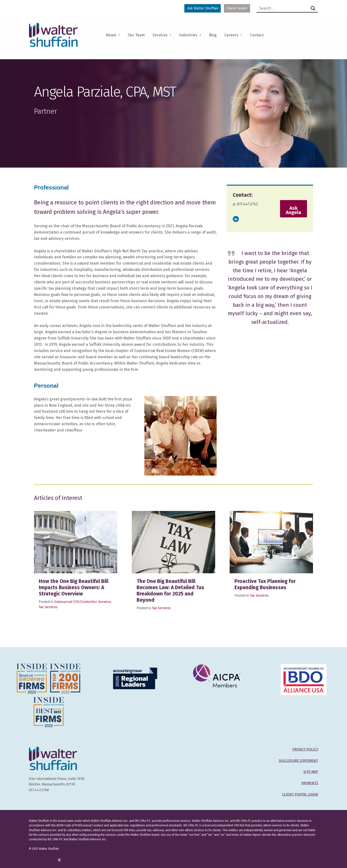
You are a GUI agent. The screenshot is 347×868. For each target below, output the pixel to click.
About (111, 35)
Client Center (237, 8)
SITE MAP (311, 772)
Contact (257, 35)
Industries (188, 35)
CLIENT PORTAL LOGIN (300, 794)
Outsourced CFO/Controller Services (83, 602)
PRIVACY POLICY (305, 749)
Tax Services (48, 607)
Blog (213, 35)
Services (160, 35)
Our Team (136, 35)
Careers (231, 35)
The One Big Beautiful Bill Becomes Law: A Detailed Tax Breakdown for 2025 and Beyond (170, 591)
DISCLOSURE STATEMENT (298, 761)
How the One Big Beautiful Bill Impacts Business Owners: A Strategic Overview (74, 587)
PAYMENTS (310, 783)
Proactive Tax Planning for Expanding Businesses (265, 584)
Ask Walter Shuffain (203, 8)
